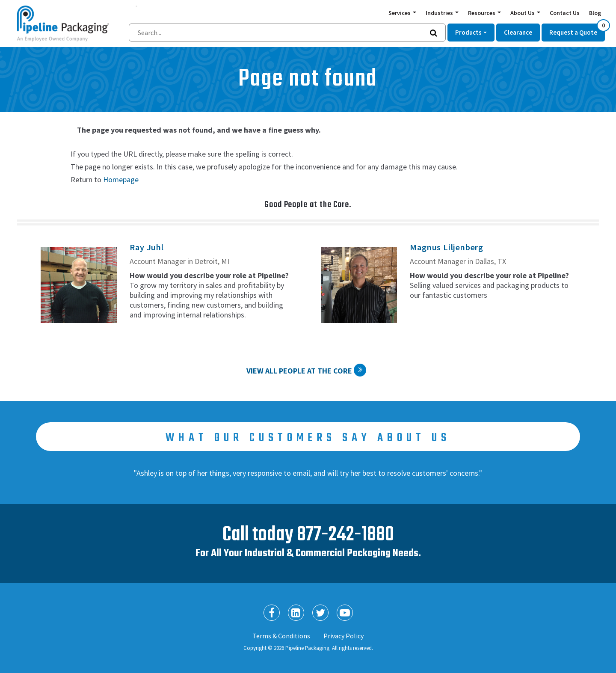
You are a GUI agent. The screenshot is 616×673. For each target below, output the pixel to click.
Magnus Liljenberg (447, 247)
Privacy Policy (344, 636)
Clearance (518, 32)
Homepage (121, 179)
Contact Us (565, 13)
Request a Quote (577, 30)
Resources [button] (482, 13)
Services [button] (400, 13)
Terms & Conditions (281, 636)
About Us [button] (523, 13)
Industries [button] (440, 13)
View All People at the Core (299, 371)
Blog (595, 13)
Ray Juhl (147, 247)
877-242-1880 (345, 535)
